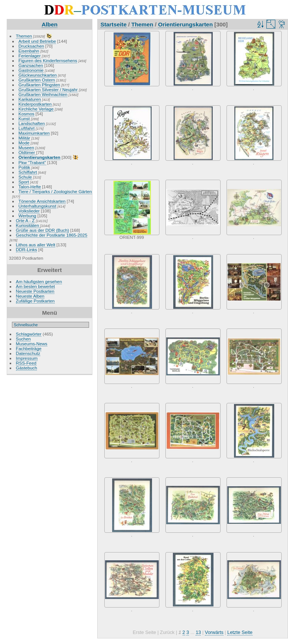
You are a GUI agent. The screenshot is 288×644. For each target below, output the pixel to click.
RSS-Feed (26, 363)
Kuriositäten (28, 225)
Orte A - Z (25, 220)
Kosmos (27, 114)
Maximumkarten (34, 133)
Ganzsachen (31, 65)
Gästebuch (27, 368)
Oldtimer (28, 152)
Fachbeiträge (29, 348)
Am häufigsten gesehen (39, 281)
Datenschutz (28, 353)
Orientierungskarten (39, 157)
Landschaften (32, 123)
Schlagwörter (29, 334)
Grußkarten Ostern (37, 80)
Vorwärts (214, 632)
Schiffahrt (28, 172)
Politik (24, 167)
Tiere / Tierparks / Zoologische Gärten (55, 191)
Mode (24, 143)
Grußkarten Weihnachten (43, 94)
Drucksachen (31, 46)
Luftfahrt (27, 128)
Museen (26, 148)
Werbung (28, 216)
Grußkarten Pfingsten (39, 85)
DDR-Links (27, 249)
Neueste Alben (30, 296)
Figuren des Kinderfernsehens (48, 60)
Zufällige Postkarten (35, 301)
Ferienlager (30, 56)
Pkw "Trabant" (32, 162)
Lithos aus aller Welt (36, 245)
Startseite (114, 24)
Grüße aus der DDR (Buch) (43, 230)
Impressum (27, 358)
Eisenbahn (29, 51)
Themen (24, 36)
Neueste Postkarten (35, 291)
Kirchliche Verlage (36, 109)
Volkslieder (29, 211)
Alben (50, 24)
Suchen (23, 339)
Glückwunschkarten (38, 75)
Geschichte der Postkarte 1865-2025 (52, 235)
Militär (24, 138)
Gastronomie (31, 70)
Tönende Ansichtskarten (42, 201)
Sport (24, 182)
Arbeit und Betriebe (37, 41)
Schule (25, 177)
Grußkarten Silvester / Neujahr (48, 89)
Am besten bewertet (36, 286)
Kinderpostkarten (35, 104)
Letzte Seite (240, 632)
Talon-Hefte (30, 187)
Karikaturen (30, 99)
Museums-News (32, 344)
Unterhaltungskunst (37, 206)
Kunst (24, 118)
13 (198, 632)
